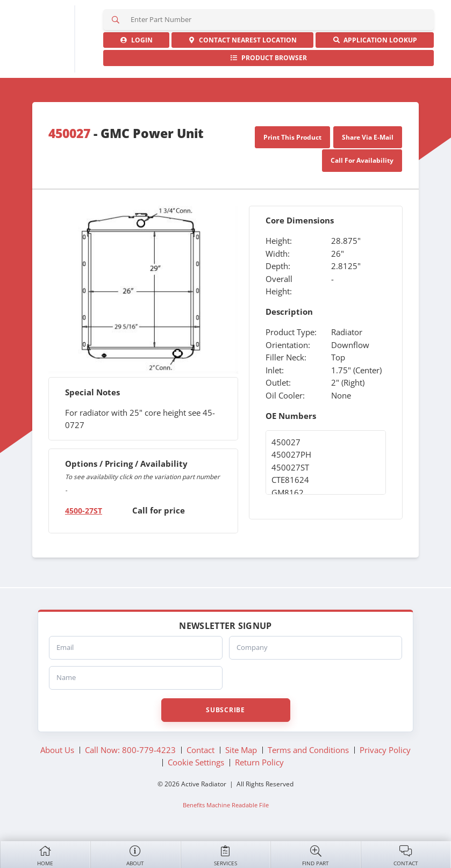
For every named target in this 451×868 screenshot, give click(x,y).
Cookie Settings (196, 763)
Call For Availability (362, 161)
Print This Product (292, 138)
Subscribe (225, 710)
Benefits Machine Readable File (226, 805)
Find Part (316, 855)
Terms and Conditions (308, 750)
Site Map (241, 750)
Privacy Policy (385, 750)
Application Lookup (375, 41)
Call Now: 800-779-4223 (130, 750)
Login (136, 41)
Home (45, 855)
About (135, 855)
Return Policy (259, 763)
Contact (406, 855)
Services (226, 855)
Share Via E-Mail (368, 138)
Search (116, 20)
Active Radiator (43, 39)
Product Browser (269, 59)
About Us (57, 750)
